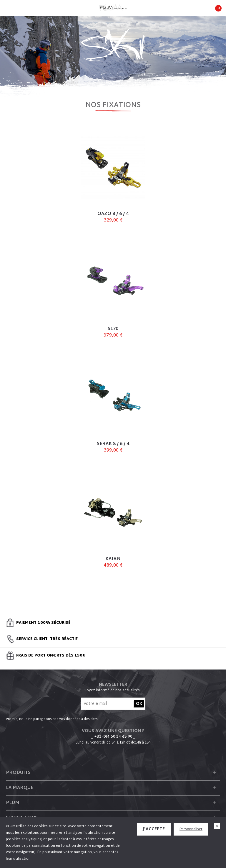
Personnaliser (191, 829)
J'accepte (154, 829)
